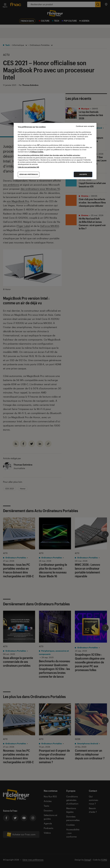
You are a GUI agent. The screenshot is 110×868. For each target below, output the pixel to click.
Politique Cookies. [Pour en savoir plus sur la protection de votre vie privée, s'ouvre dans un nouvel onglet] (37, 152)
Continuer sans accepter (85, 126)
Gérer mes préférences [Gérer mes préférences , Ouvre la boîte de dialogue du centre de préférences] (29, 174)
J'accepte (83, 174)
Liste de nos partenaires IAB (28, 167)
